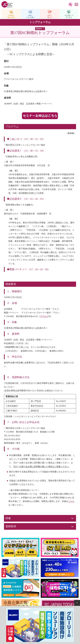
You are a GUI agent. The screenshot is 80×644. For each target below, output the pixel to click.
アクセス (44, 316)
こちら (71, 501)
